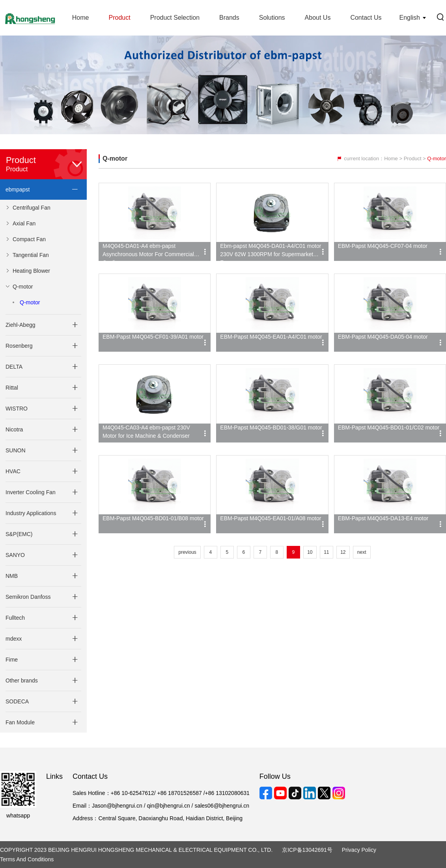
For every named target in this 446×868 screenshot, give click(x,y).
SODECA (17, 701)
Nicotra (14, 429)
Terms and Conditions (27, 859)
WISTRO (17, 409)
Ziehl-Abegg (21, 325)
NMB (12, 576)
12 (343, 552)
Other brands (22, 681)
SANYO (15, 555)
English (410, 18)
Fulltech (15, 618)
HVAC (13, 471)
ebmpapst (18, 189)
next (362, 552)
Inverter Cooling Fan (31, 492)
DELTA (14, 367)
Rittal (12, 388)
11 (326, 552)
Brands (229, 18)
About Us (318, 18)
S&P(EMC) (19, 534)
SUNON (16, 450)
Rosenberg (19, 346)
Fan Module (20, 722)
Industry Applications (31, 513)
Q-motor (30, 302)
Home (81, 18)
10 (310, 552)
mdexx (14, 639)
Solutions (272, 18)
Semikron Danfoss (28, 597)
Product (119, 18)
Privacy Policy (359, 850)
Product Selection (175, 18)
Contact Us (366, 18)
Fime (12, 660)
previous (187, 552)
